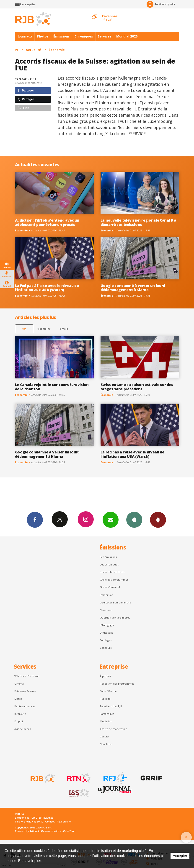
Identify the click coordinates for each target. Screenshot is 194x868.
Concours (106, 648)
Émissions (62, 36)
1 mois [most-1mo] (64, 329)
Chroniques (84, 36)
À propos (105, 676)
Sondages (106, 640)
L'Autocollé (107, 633)
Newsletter (106, 744)
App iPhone (134, 520)
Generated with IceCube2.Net (58, 831)
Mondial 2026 (127, 36)
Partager (26, 90)
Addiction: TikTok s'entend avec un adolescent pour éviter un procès (47, 222)
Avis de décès (23, 729)
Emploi (19, 721)
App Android (158, 520)
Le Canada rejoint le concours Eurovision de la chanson (52, 387)
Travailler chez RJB (111, 706)
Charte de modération (114, 729)
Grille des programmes (114, 580)
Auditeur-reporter (161, 4)
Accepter (180, 856)
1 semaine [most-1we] (44, 329)
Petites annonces (25, 706)
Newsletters (111, 520)
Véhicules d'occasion (27, 676)
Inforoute (20, 714)
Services (105, 36)
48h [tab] (24, 329)
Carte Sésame (108, 691)
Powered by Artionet (27, 831)
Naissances (106, 610)
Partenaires (107, 714)
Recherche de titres (112, 572)
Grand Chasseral (110, 587)
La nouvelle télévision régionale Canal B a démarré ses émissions (138, 222)
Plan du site (64, 822)
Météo (18, 699)
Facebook (35, 520)
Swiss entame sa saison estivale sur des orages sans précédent (137, 387)
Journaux (25, 36)
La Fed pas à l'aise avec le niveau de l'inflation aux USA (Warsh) (47, 288)
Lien (23, 108)
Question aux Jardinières (115, 618)
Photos (43, 36)
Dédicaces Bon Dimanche (115, 602)
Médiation (106, 721)
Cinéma (19, 684)
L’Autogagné (107, 625)
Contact (105, 736)
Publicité (105, 699)
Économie (57, 50)
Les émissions (108, 557)
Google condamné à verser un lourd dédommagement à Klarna (133, 288)
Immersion (107, 595)
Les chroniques (109, 564)
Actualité (33, 50)
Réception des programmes (117, 684)
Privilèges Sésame (25, 691)
